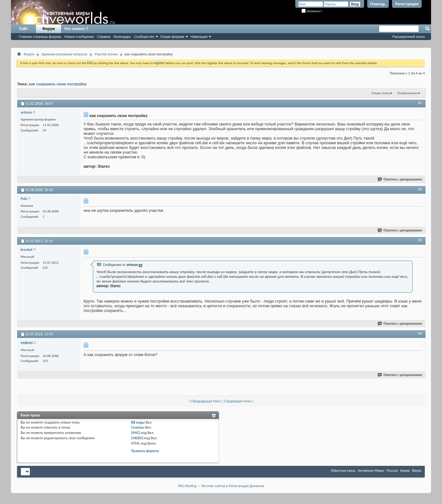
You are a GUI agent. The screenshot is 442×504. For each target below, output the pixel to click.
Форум (48, 29)
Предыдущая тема (206, 401)
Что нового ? (76, 29)
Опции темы (381, 93)
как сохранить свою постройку (58, 84)
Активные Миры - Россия (378, 471)
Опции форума (172, 37)
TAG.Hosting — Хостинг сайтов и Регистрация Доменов (221, 486)
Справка (104, 37)
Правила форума (145, 451)
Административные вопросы (64, 54)
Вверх (417, 471)
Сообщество (144, 37)
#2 (420, 189)
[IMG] (136, 433)
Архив (405, 471)
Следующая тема (237, 401)
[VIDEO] (137, 438)
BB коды (138, 422)
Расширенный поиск (409, 37)
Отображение (407, 93)
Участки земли (106, 54)
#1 (420, 103)
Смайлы (138, 427)
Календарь (122, 37)
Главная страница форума (40, 37)
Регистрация (407, 4)
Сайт (24, 29)
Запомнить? (312, 11)
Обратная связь (343, 471)
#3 (420, 240)
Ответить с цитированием (400, 179)
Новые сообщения (79, 37)
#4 (420, 333)
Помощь (378, 4)
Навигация (199, 37)
